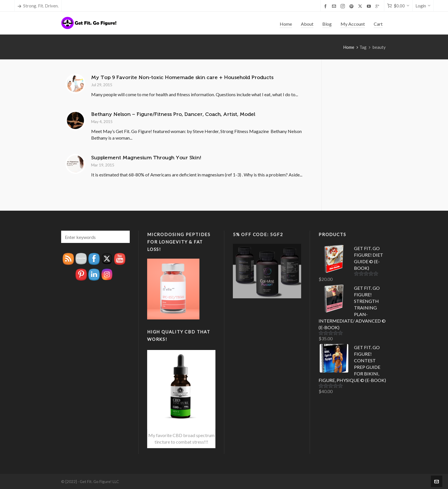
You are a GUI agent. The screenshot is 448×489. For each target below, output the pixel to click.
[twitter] (361, 6)
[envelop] (335, 6)
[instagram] (344, 6)
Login (423, 6)
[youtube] (370, 6)
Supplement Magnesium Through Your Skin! (146, 158)
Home (349, 47)
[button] (123, 237)
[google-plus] (378, 6)
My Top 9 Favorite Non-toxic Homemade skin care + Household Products (182, 77)
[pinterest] (352, 6)
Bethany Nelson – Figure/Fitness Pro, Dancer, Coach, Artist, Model (173, 114)
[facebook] (326, 6)
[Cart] (398, 6)
